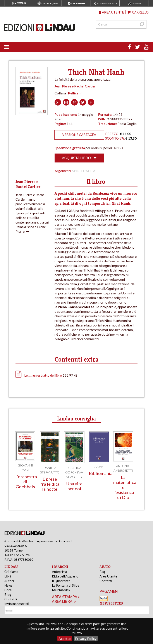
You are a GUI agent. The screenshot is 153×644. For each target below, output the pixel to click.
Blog (8, 594)
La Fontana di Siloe (66, 585)
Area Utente (108, 576)
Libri (8, 576)
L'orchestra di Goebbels (26, 482)
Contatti (11, 599)
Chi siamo (11, 572)
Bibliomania (101, 473)
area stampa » (66, 597)
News (8, 585)
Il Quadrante (61, 581)
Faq (102, 572)
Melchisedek (61, 590)
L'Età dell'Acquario (65, 576)
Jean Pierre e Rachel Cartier (75, 86)
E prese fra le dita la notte (50, 484)
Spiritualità (84, 171)
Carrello (138, 12)
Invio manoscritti (17, 604)
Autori (9, 581)
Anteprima (59, 572)
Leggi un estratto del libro (43, 375)
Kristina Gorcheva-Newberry (74, 472)
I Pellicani (74, 93)
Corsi (8, 590)
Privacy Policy (86, 638)
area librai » (64, 601)
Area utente (111, 12)
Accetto (65, 638)
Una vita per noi (74, 486)
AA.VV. (99, 467)
